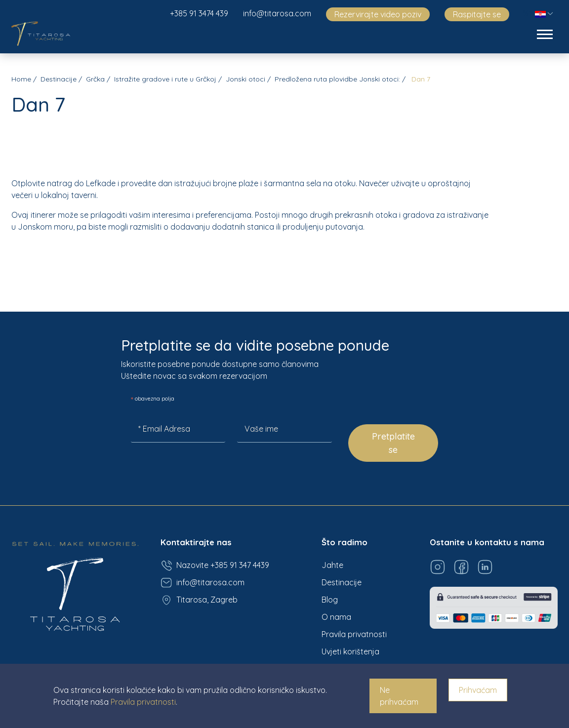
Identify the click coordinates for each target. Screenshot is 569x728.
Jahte (332, 565)
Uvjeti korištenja (350, 651)
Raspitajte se (477, 14)
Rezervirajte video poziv (378, 14)
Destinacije (59, 79)
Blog (330, 600)
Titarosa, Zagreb (199, 600)
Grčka (95, 79)
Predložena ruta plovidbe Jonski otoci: (337, 79)
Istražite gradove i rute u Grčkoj (165, 79)
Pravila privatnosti (354, 634)
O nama (336, 617)
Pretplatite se (393, 443)
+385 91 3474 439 (199, 13)
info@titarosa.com (277, 13)
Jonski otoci (245, 79)
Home (21, 79)
